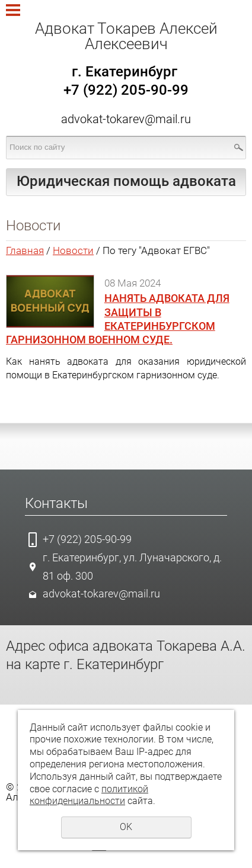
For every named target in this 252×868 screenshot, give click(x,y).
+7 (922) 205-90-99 (87, 539)
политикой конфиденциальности (89, 795)
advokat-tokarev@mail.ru (126, 119)
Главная (25, 250)
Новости (73, 250)
